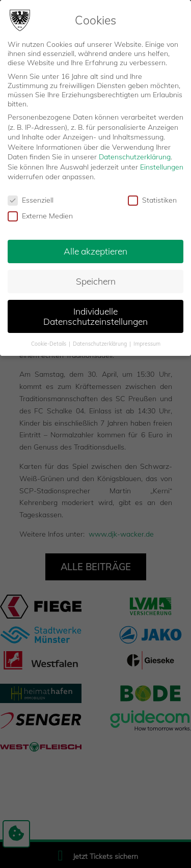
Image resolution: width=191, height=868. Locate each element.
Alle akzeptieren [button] (95, 251)
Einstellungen (162, 167)
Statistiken (152, 200)
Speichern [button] (96, 281)
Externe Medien (40, 216)
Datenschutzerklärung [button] (101, 344)
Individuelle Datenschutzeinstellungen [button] (95, 316)
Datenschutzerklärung (135, 157)
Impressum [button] (147, 344)
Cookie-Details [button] (49, 344)
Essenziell (31, 200)
